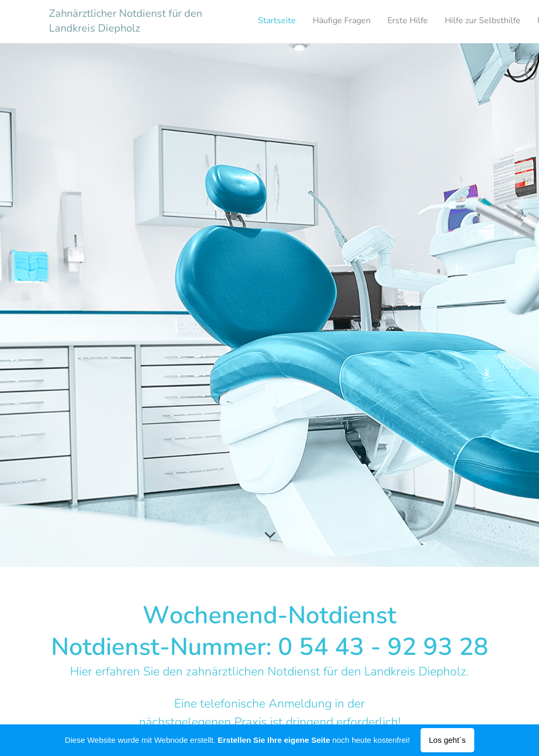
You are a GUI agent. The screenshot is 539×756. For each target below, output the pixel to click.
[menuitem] (422, 22)
